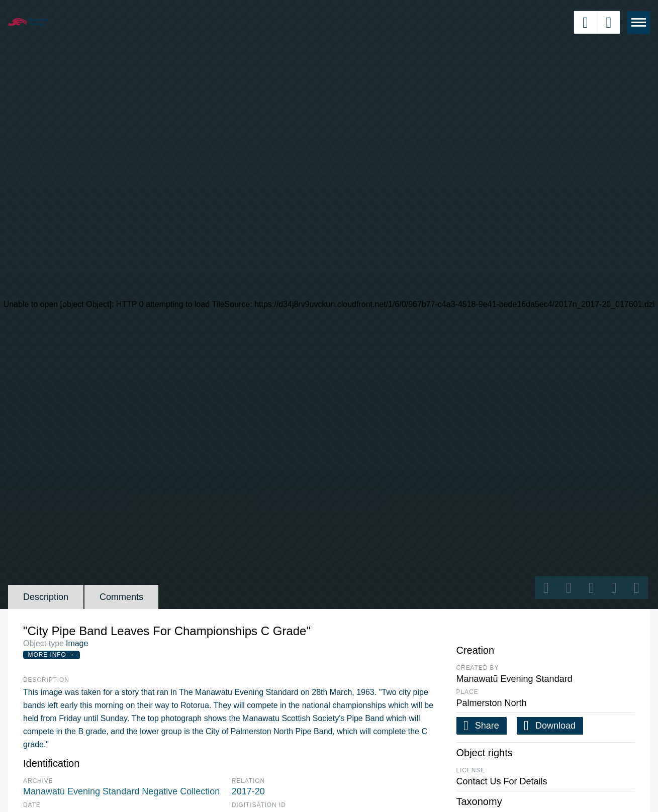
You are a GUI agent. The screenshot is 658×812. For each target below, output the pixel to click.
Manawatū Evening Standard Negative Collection (121, 791)
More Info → (52, 655)
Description (46, 597)
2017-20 (248, 791)
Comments (121, 597)
